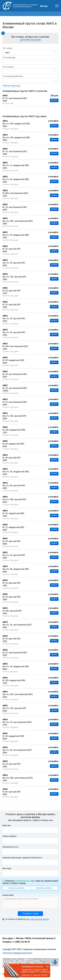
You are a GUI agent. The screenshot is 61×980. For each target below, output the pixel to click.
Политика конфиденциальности (17, 953)
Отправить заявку (30, 913)
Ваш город (7, 868)
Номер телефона (9, 836)
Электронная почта (10, 847)
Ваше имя (6, 825)
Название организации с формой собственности (22, 858)
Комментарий (8, 895)
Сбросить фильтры (11, 86)
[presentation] (22, 927)
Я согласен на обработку (26, 919)
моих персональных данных (38, 919)
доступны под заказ (30, 40)
